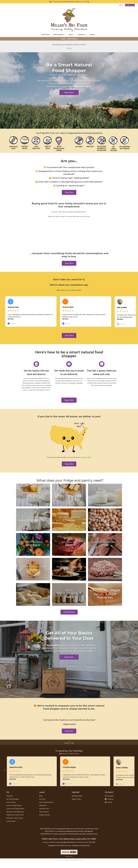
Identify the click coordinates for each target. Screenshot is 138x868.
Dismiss (69, 48)
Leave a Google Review (14, 812)
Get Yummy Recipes (13, 806)
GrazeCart (80, 866)
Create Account (130, 5)
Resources (82, 34)
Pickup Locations (45, 821)
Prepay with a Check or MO (15, 821)
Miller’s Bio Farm (66, 852)
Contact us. (46, 849)
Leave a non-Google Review (15, 815)
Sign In (121, 5)
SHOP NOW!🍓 (84, 2)
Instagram (109, 802)
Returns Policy (76, 806)
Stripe (88, 852)
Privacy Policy (69, 863)
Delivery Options (59, 34)
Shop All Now (69, 614)
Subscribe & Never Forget (15, 824)
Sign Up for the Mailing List (15, 818)
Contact (92, 34)
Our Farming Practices (46, 809)
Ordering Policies (77, 802)
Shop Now (69, 92)
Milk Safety (43, 812)
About (72, 34)
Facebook (109, 806)
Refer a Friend (11, 809)
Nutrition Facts (44, 815)
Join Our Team (11, 828)
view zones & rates (84, 459)
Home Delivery (44, 818)
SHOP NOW (46, 34)
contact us (26, 392)
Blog (41, 802)
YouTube (109, 809)
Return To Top (69, 744)
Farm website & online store (63, 866)
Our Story (42, 806)
